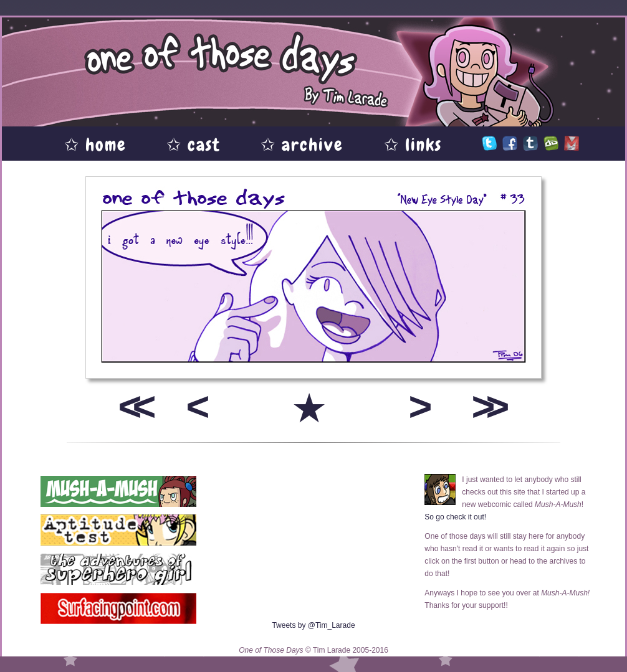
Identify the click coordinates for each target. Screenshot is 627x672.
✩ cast (194, 145)
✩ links (413, 145)
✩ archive (302, 145)
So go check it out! (455, 517)
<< (133, 406)
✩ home (95, 145)
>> (486, 406)
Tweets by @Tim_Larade (313, 625)
